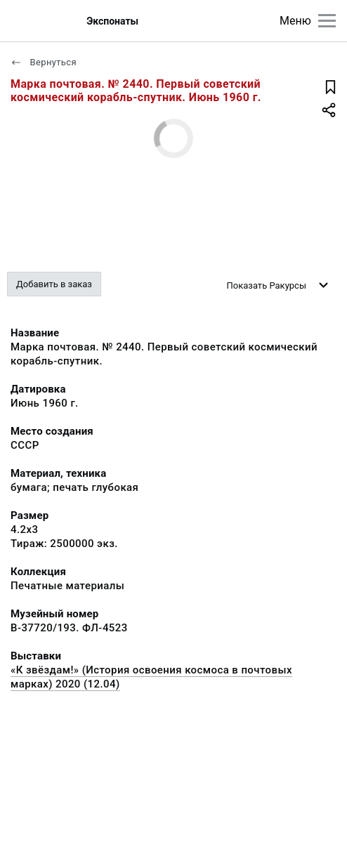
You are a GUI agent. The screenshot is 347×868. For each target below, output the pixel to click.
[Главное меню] (327, 21)
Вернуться (44, 62)
